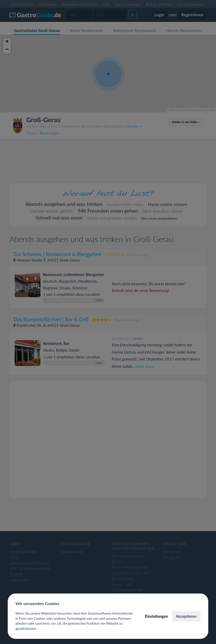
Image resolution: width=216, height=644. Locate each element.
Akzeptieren (186, 616)
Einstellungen (156, 616)
